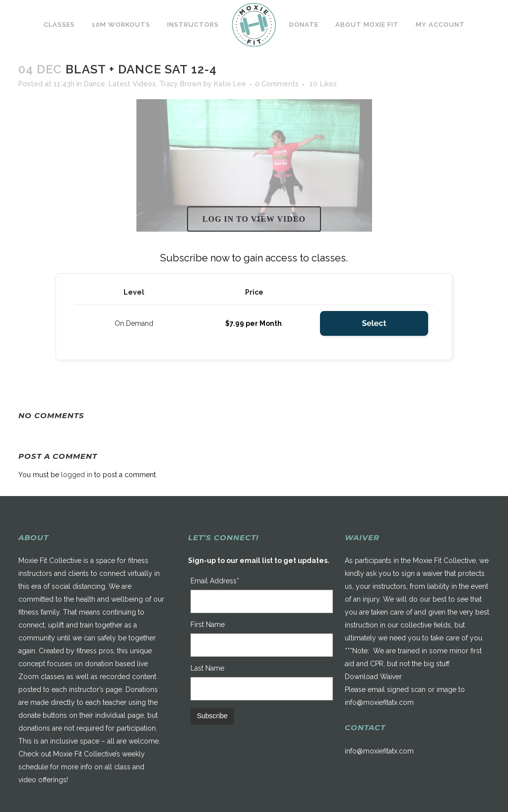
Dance (95, 84)
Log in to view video (254, 219)
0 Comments (277, 84)
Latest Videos (132, 84)
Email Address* (215, 581)
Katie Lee (230, 84)
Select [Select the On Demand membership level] (374, 323)
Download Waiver (373, 677)
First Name (208, 625)
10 (323, 84)
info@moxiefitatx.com (379, 702)
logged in (77, 475)
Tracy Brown (180, 84)
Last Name (207, 668)
